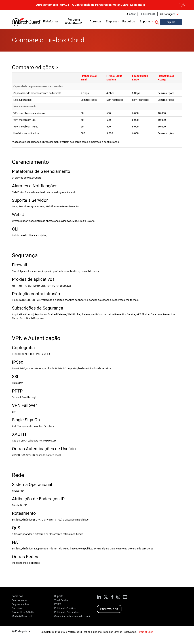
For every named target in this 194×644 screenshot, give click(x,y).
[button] (157, 22)
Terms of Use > (145, 632)
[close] (182, 5)
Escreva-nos (109, 609)
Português (169, 14)
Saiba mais (137, 5)
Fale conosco (148, 14)
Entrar (132, 14)
